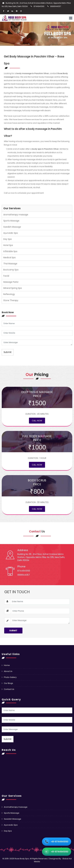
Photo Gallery (10, 677)
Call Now (37, 421)
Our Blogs (8, 683)
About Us (8, 671)
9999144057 (56, 6)
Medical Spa (9, 257)
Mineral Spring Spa (13, 288)
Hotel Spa (8, 245)
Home (7, 665)
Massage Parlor (11, 282)
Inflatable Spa (10, 251)
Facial (6, 276)
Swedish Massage (12, 227)
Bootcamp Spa (11, 270)
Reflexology (9, 294)
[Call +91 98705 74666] (57, 842)
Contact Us (9, 689)
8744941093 (39, 6)
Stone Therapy (11, 300)
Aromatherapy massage (16, 215)
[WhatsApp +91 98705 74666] (57, 852)
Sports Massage (11, 221)
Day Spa (7, 239)
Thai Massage (10, 264)
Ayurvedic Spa (10, 233)
